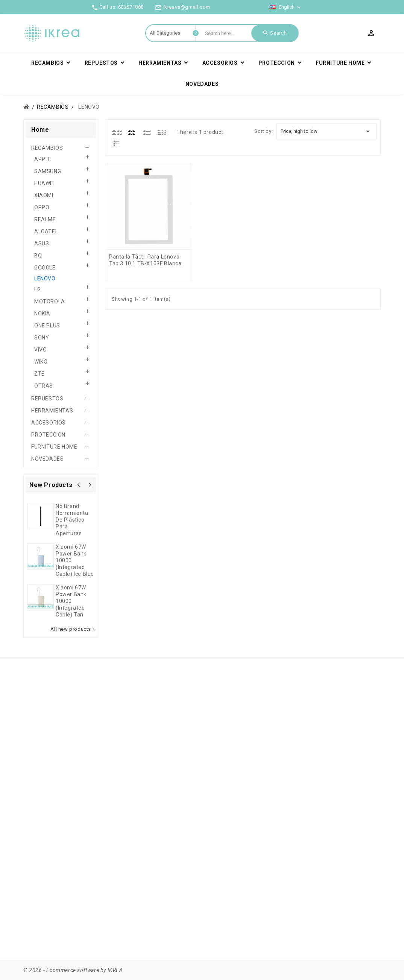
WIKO (41, 362)
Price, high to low (327, 131)
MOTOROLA (50, 301)
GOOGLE (45, 268)
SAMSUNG (48, 171)
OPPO (42, 207)
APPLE (43, 159)
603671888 (131, 7)
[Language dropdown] (286, 7)
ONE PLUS (47, 326)
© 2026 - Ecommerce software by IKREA (73, 970)
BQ (38, 256)
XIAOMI (44, 195)
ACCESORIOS (49, 423)
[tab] (116, 132)
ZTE (39, 374)
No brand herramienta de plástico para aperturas (72, 520)
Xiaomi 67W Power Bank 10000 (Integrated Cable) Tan (71, 601)
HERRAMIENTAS (52, 411)
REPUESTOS (47, 399)
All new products (73, 629)
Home (40, 130)
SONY (42, 338)
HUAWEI (45, 183)
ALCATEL (46, 231)
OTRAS (44, 386)
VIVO (40, 350)
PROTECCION (48, 435)
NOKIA (42, 313)
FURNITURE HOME (54, 447)
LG (37, 289)
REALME (45, 219)
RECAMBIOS (47, 148)
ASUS (42, 243)
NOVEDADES (47, 459)
